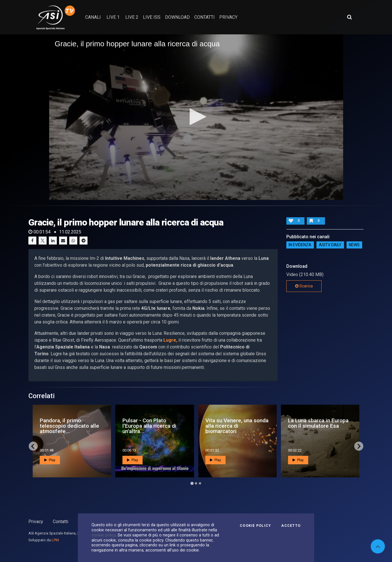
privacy (228, 17)
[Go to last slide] (33, 446)
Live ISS (152, 17)
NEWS (354, 245)
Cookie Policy (255, 526)
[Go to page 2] (196, 483)
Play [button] (50, 460)
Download (177, 17)
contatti (205, 17)
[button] (196, 117)
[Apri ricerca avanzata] (349, 17)
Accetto (291, 526)
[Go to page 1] (192, 483)
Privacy (36, 522)
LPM (55, 540)
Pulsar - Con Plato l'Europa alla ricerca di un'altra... (149, 426)
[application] (196, 117)
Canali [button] (93, 17)
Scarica (304, 286)
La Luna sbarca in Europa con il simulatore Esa (318, 423)
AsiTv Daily (330, 245)
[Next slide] (359, 446)
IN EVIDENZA (300, 245)
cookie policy (104, 535)
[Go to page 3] (200, 483)
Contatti (61, 522)
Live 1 (113, 17)
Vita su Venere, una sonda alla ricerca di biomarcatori (237, 426)
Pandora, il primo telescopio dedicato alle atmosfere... (69, 426)
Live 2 (132, 17)
